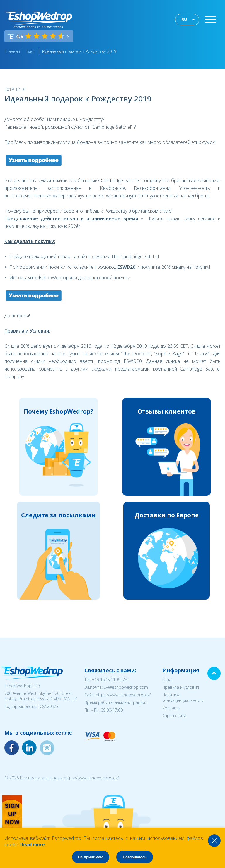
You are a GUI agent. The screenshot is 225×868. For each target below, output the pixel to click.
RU (184, 19)
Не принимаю (91, 857)
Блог (31, 51)
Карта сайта (174, 715)
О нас (168, 680)
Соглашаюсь (135, 857)
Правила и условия (181, 687)
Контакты (172, 708)
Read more (33, 845)
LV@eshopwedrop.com (126, 687)
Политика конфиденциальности (183, 697)
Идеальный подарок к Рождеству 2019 (79, 51)
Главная (12, 51)
